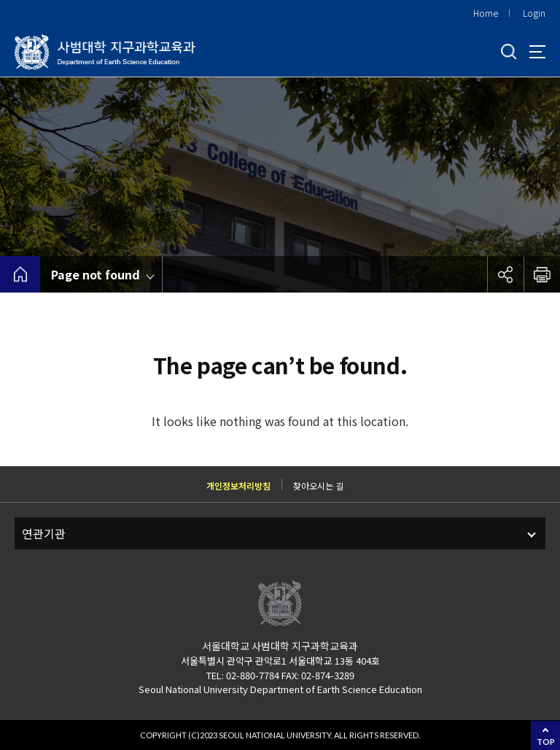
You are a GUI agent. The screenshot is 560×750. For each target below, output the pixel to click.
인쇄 (542, 274)
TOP (546, 742)
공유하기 (505, 274)
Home (486, 13)
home (20, 274)
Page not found (96, 274)
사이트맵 (537, 52)
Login (534, 13)
